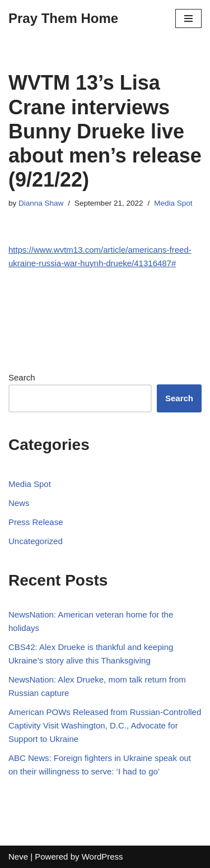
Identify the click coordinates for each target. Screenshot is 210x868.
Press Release (36, 522)
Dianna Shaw (41, 203)
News (19, 503)
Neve (18, 857)
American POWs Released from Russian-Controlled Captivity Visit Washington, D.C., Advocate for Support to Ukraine (105, 725)
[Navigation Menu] (188, 18)
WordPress (102, 857)
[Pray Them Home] (63, 18)
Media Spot (173, 203)
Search (22, 377)
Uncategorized (36, 541)
